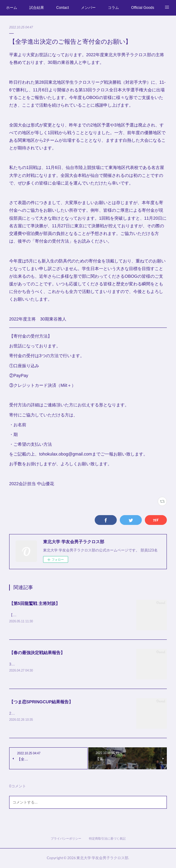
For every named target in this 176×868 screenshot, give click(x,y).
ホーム (12, 8)
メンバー (88, 8)
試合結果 (37, 8)
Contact (62, 8)
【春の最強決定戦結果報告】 (37, 653)
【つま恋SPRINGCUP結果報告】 (41, 703)
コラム (113, 8)
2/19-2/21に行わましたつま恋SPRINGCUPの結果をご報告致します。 (66, 714)
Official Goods (143, 8)
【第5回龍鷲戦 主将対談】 (35, 603)
